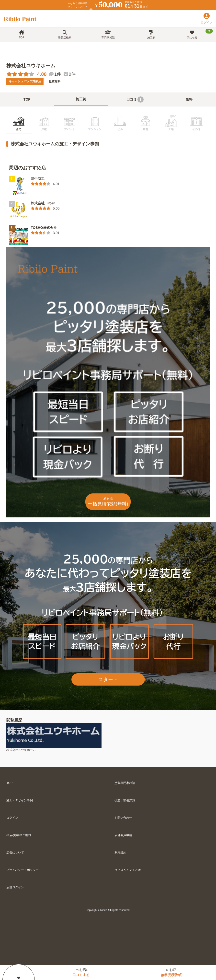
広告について (15, 852)
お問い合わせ (123, 818)
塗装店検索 (65, 35)
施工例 (151, 35)
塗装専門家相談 (125, 783)
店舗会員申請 (123, 835)
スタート (108, 679)
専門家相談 (108, 35)
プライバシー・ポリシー (23, 870)
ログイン (12, 818)
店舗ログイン (15, 887)
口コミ (135, 99)
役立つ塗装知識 (125, 800)
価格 (189, 99)
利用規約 (120, 852)
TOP (22, 35)
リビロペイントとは (128, 870)
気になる (200, 34)
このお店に (81, 972)
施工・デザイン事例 (20, 800)
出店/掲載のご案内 (18, 835)
